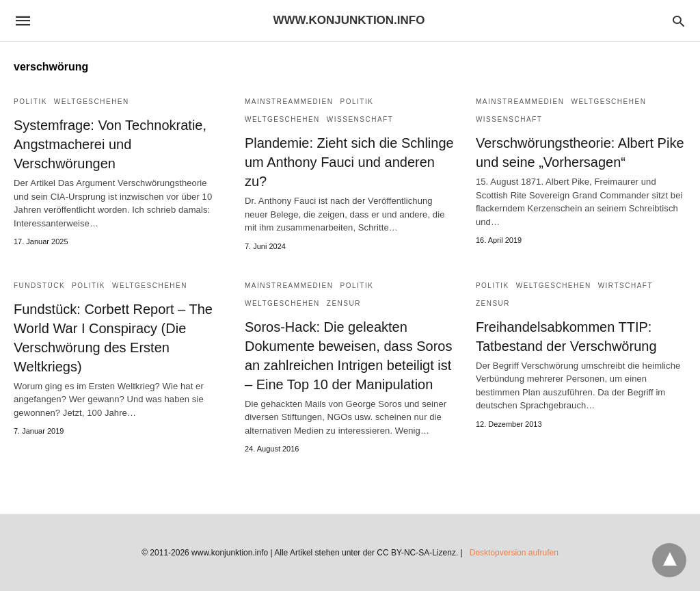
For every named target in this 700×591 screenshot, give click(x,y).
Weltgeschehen (92, 102)
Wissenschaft (360, 119)
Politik (30, 102)
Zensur (344, 303)
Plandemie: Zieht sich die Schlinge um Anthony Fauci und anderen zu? (349, 162)
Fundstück (39, 286)
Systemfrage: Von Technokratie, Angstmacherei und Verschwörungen (110, 144)
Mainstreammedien (289, 102)
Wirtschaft (625, 286)
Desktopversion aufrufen (514, 553)
